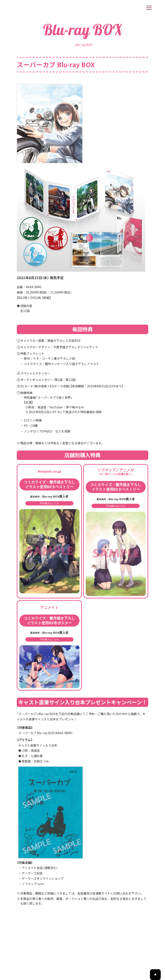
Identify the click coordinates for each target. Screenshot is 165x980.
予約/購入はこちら (49, 532)
